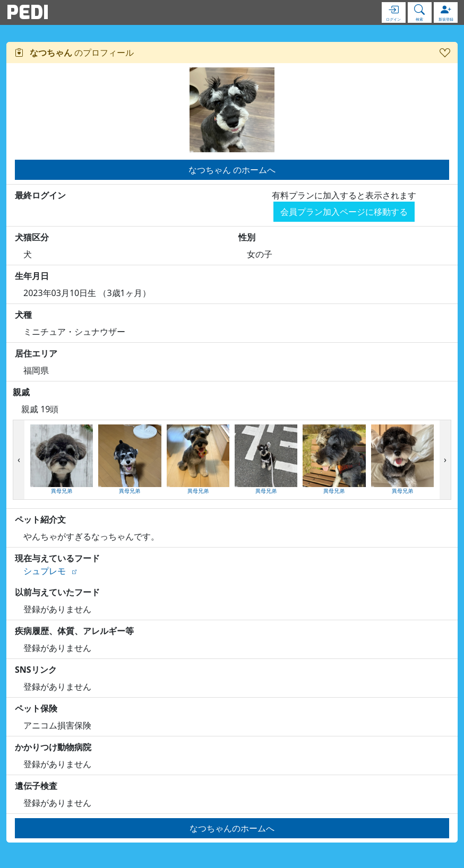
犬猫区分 (32, 237)
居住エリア (36, 353)
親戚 (21, 392)
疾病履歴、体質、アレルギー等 (74, 631)
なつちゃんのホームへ (232, 828)
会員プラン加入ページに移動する (344, 212)
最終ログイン (40, 195)
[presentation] (19, 460)
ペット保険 (36, 708)
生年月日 (32, 276)
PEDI (28, 12)
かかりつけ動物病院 (53, 747)
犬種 (23, 315)
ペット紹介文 (40, 519)
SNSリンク (36, 670)
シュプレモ (45, 571)
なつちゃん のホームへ (232, 170)
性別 (247, 237)
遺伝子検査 (36, 786)
